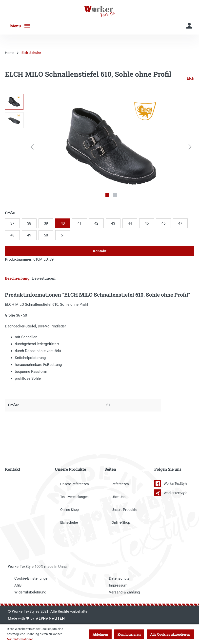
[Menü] (22, 26)
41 (80, 223)
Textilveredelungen (74, 497)
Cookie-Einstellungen (32, 578)
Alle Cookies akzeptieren (170, 634)
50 (46, 235)
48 (12, 235)
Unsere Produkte (124, 510)
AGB (18, 585)
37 (12, 223)
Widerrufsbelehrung (30, 592)
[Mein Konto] (189, 26)
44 (130, 223)
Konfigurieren (129, 634)
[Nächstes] (190, 147)
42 (96, 223)
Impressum (118, 585)
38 (29, 223)
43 (113, 223)
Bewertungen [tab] (44, 278)
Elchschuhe (69, 522)
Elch (190, 78)
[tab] (17, 278)
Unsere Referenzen (75, 484)
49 (29, 235)
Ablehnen (100, 634)
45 (147, 223)
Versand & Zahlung (124, 592)
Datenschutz (119, 578)
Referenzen (120, 484)
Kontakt (100, 251)
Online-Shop (70, 510)
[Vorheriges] (32, 147)
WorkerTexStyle (171, 483)
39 (46, 223)
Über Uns (119, 497)
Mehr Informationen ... (22, 639)
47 (180, 223)
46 (163, 223)
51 (63, 235)
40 (63, 223)
